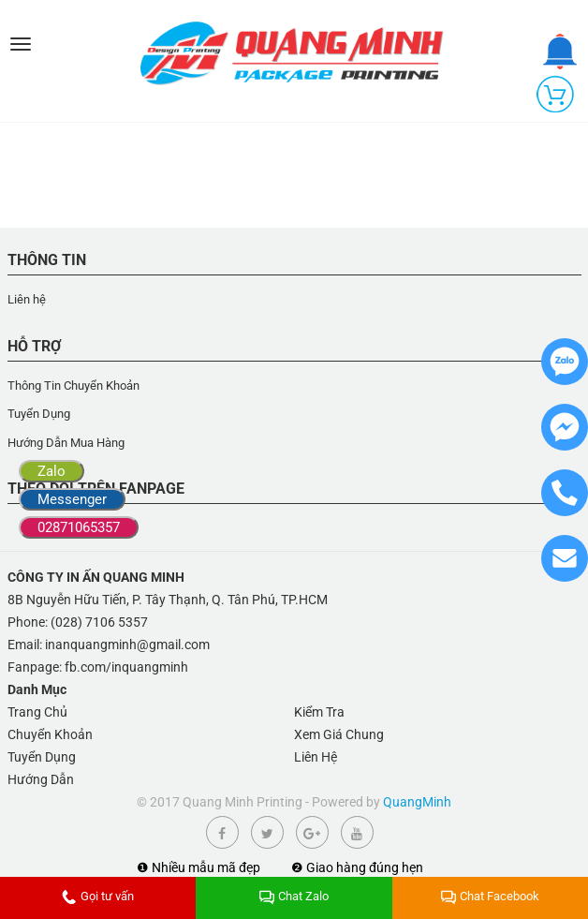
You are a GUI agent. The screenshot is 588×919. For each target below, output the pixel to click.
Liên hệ (27, 299)
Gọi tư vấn (98, 896)
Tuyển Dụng (39, 414)
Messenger (72, 499)
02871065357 (79, 527)
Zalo (51, 471)
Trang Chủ (37, 712)
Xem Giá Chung (339, 734)
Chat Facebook (490, 896)
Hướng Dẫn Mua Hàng (66, 443)
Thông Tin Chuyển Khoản (73, 385)
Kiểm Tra (319, 712)
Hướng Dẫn (41, 779)
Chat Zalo (294, 896)
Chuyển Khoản (50, 734)
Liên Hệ (316, 757)
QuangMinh (417, 802)
